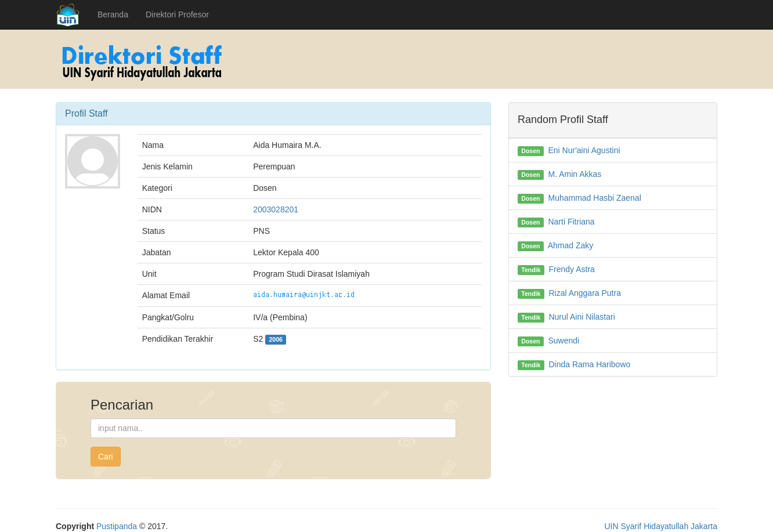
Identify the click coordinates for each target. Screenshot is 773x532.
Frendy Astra (571, 269)
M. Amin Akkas (575, 174)
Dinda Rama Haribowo (589, 364)
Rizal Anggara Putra (585, 293)
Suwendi (564, 341)
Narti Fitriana (571, 222)
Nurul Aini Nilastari (581, 317)
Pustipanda (117, 526)
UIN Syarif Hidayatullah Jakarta (661, 526)
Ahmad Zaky (571, 245)
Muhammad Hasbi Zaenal (594, 198)
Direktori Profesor (177, 15)
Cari (106, 457)
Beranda (113, 15)
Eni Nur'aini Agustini (584, 150)
